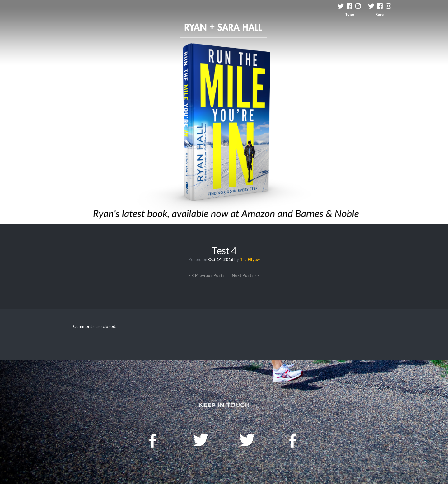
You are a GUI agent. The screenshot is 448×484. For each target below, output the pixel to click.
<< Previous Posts (207, 275)
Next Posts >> (245, 275)
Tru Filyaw (250, 259)
